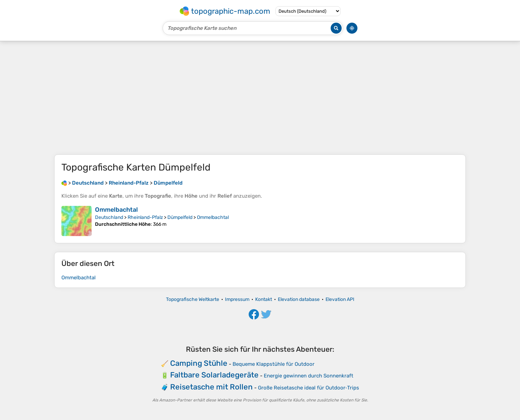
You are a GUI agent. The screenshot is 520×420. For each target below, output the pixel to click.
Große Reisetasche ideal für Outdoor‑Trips (309, 388)
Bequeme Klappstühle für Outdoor (274, 364)
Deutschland (109, 217)
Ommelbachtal (116, 210)
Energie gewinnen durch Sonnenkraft (309, 376)
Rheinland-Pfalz (145, 217)
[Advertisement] (260, 98)
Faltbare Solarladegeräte (214, 375)
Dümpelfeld (180, 217)
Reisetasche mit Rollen (211, 387)
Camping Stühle (199, 363)
